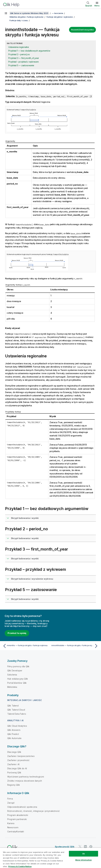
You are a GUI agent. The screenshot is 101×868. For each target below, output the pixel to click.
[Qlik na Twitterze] (80, 846)
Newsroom (13, 827)
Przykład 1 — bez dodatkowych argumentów (29, 51)
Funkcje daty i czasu (19, 20)
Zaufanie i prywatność (18, 760)
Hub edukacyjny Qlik (18, 679)
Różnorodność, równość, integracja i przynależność (33, 811)
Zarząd (11, 803)
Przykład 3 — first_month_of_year (24, 58)
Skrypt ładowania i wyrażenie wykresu (32, 579)
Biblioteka (12, 687)
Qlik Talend (13, 706)
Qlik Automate (14, 738)
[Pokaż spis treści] (6, 13)
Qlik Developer (15, 671)
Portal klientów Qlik (17, 683)
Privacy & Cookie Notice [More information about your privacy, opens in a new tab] (20, 866)
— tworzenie (57, 13)
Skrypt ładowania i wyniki (25, 518)
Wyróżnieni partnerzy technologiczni (26, 777)
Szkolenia (12, 675)
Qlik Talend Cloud (16, 710)
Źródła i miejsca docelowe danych (25, 781)
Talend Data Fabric (17, 714)
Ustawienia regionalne (19, 47)
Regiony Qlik (14, 785)
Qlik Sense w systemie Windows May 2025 (29, 13)
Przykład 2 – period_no (19, 54)
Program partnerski (17, 819)
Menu (97, 6)
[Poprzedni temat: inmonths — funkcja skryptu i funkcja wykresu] (26, 646)
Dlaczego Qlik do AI (17, 768)
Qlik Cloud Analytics (17, 726)
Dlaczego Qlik (14, 752)
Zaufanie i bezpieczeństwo (21, 756)
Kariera (11, 823)
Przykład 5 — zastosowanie (21, 65)
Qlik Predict (13, 734)
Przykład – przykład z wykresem (23, 62)
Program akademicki (18, 815)
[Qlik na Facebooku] (91, 846)
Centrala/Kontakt (16, 832)
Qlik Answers (14, 730)
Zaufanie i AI (13, 764)
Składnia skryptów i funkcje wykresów (26, 17)
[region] (50, 858)
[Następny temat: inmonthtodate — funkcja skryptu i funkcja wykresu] (75, 646)
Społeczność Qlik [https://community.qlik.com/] (65, 847)
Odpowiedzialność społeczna (22, 807)
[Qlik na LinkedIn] (85, 846)
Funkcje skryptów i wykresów (60, 17)
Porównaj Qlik (14, 773)
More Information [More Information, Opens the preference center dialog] (83, 860)
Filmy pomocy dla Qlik (18, 666)
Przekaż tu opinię (17, 633)
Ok (83, 854)
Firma (10, 799)
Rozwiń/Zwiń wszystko (82, 30)
